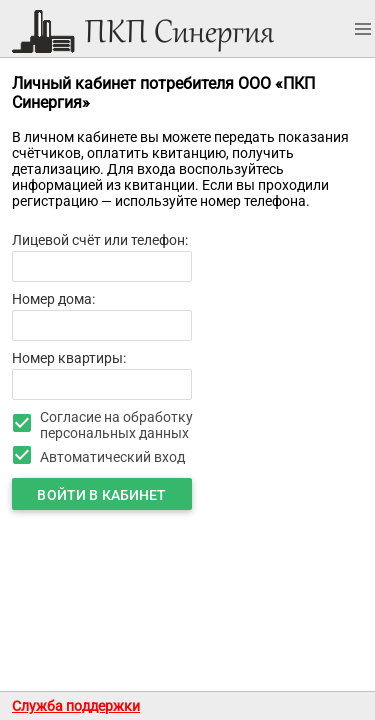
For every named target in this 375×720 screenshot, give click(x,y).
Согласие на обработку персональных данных (116, 425)
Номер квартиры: (69, 358)
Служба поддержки (76, 706)
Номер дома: (53, 299)
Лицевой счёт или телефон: (100, 240)
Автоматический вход (112, 457)
